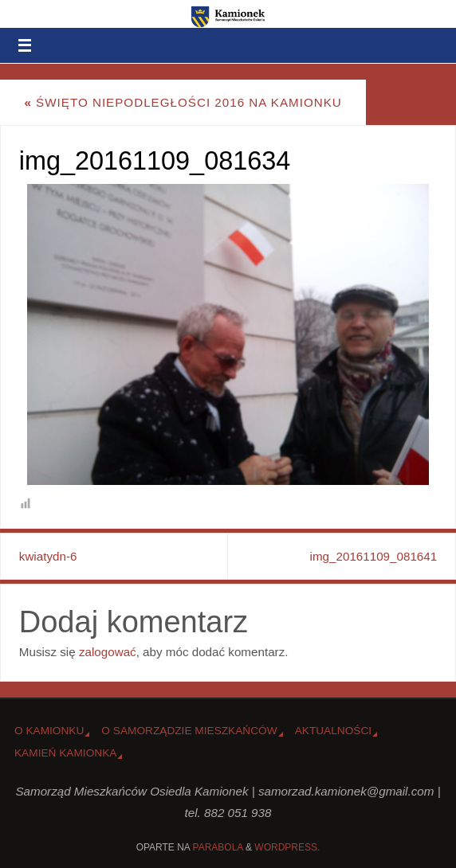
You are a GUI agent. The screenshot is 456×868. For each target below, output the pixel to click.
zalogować (108, 652)
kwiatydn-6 (48, 556)
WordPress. (287, 847)
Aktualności (333, 731)
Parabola (218, 847)
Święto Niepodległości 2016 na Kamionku (183, 102)
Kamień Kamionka (65, 753)
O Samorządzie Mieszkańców (189, 731)
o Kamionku (49, 731)
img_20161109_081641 (374, 556)
